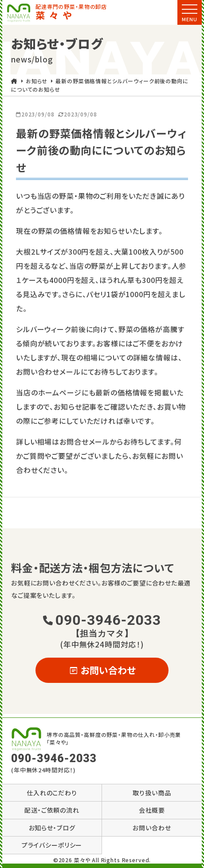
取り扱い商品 (152, 793)
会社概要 (152, 810)
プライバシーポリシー (52, 845)
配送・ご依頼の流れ (52, 810)
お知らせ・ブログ (52, 828)
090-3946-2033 (102, 625)
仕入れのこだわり (52, 793)
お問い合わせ (102, 670)
